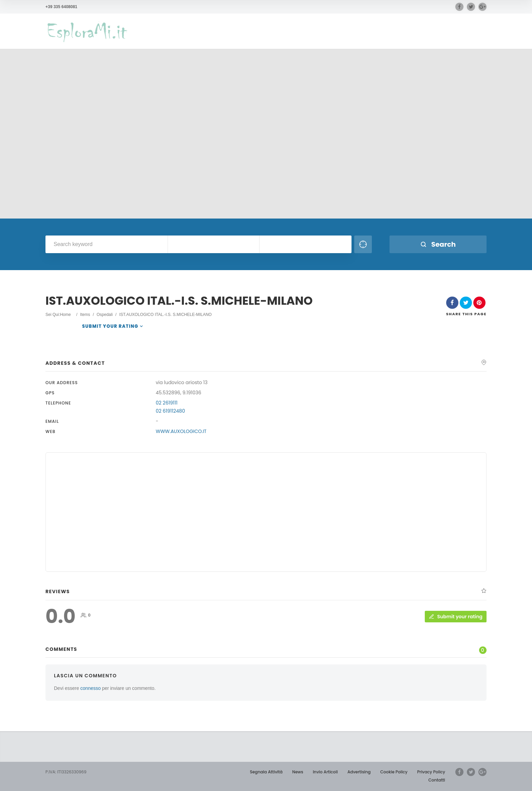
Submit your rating (110, 326)
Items (85, 315)
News (298, 772)
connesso (91, 688)
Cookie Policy (394, 772)
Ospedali (105, 315)
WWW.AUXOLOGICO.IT (181, 431)
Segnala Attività (266, 772)
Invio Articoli (325, 772)
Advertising (359, 772)
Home (65, 315)
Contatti (437, 780)
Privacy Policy (431, 772)
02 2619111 (167, 403)
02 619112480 (170, 411)
